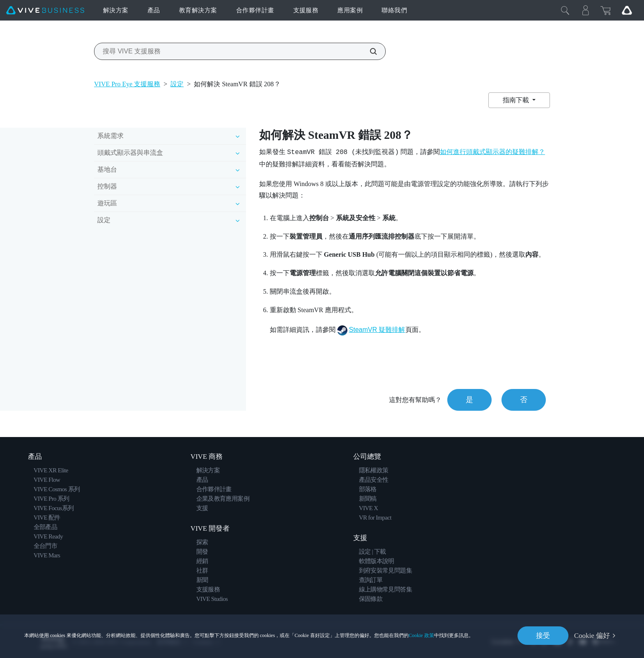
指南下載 (517, 100)
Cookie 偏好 (592, 636)
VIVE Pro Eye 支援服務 (127, 84)
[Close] (565, 10)
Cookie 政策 (421, 635)
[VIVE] (45, 10)
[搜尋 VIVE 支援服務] (369, 51)
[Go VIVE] (627, 10)
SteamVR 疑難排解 (377, 330)
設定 (177, 84)
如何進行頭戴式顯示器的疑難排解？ (492, 152)
